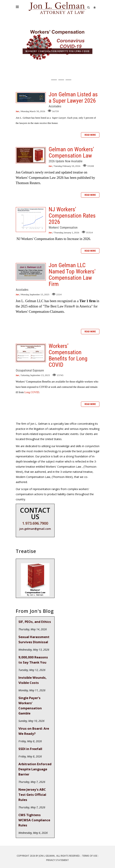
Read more (90, 135)
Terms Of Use (90, 856)
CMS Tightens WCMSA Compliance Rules (34, 820)
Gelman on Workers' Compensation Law (31, 155)
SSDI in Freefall (30, 749)
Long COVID (32, 392)
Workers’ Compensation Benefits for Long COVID (31, 353)
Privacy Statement (57, 860)
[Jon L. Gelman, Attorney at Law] (57, 8)
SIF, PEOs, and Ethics (35, 622)
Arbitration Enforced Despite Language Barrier (35, 769)
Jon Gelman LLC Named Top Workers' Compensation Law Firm (31, 272)
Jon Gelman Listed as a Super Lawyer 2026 (31, 98)
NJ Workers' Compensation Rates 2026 (31, 220)
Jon (17, 111)
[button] (47, 80)
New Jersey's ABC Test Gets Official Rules (32, 795)
